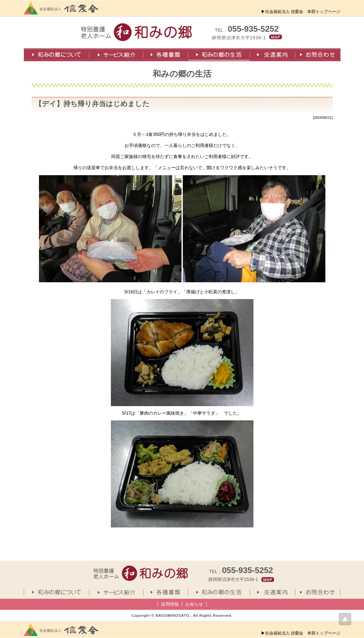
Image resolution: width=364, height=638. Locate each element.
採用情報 (170, 604)
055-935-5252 (253, 29)
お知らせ (194, 604)
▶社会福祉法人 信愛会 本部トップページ (301, 12)
